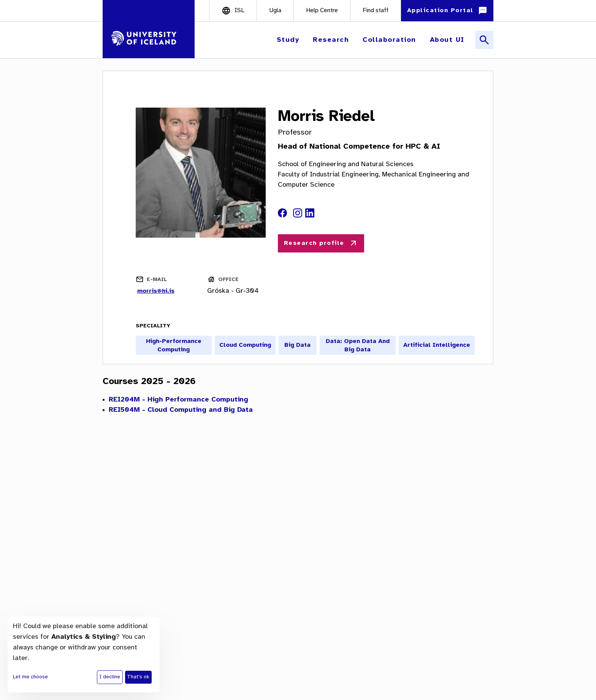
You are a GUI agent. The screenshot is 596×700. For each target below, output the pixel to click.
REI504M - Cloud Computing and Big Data (181, 410)
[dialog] (84, 655)
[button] (289, 40)
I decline (110, 677)
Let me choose (30, 677)
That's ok (138, 677)
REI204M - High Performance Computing (178, 400)
